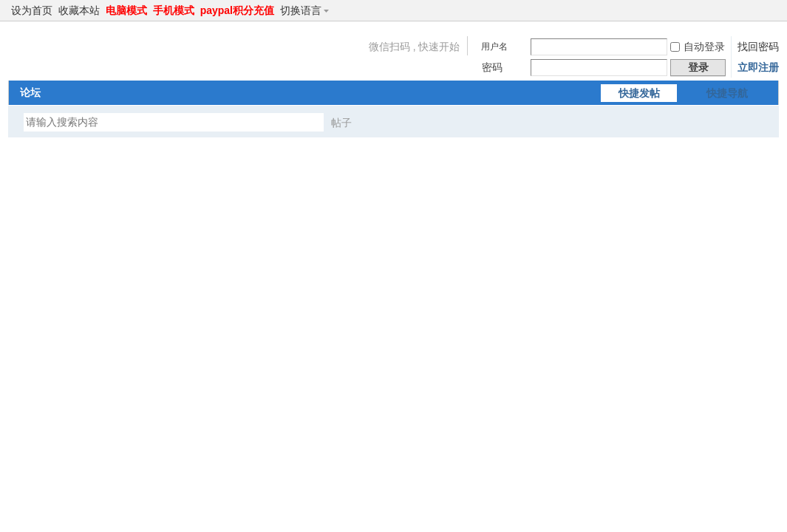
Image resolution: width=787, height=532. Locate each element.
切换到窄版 (770, 10)
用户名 (494, 47)
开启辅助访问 (758, 10)
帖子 (341, 123)
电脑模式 (126, 10)
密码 (492, 67)
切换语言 (307, 10)
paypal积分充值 (237, 10)
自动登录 (698, 47)
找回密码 (758, 47)
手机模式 (174, 10)
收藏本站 (79, 10)
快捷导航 (727, 93)
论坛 (30, 92)
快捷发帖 (639, 93)
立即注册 (758, 67)
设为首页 (32, 10)
